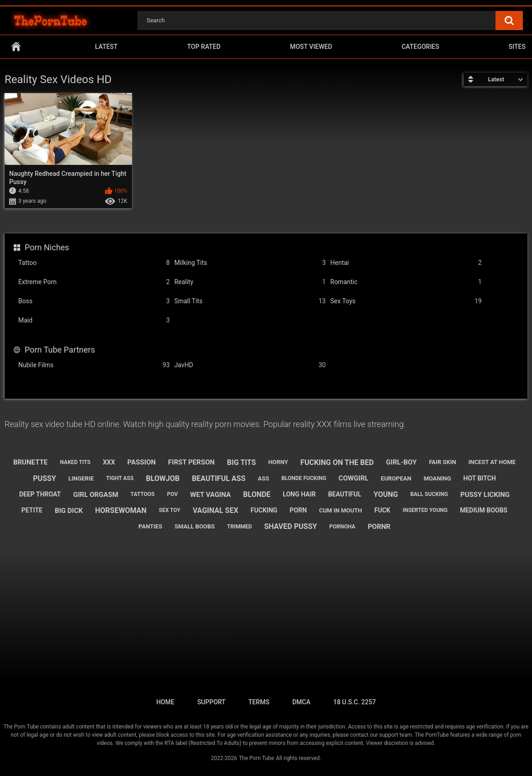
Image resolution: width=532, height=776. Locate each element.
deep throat (40, 494)
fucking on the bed (337, 462)
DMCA (301, 702)
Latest (106, 47)
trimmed (239, 527)
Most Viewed (311, 47)
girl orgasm (96, 495)
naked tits (75, 462)
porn (298, 510)
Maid (94, 320)
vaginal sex (216, 510)
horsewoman (121, 510)
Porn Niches (47, 247)
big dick (69, 511)
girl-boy (401, 462)
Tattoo (94, 263)
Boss (94, 301)
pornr (379, 527)
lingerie (81, 478)
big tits (241, 462)
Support (211, 702)
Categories (420, 47)
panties (150, 526)
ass (263, 478)
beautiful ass (219, 478)
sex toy (170, 510)
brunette (30, 462)
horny (278, 462)
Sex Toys (406, 301)
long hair (299, 494)
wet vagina (210, 495)
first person (191, 462)
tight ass (120, 478)
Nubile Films (94, 365)
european (396, 478)
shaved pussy (290, 526)
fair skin (442, 462)
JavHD (250, 365)
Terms (259, 702)
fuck (382, 510)
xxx (109, 462)
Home (16, 47)
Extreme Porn (94, 282)
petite (32, 510)
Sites (517, 47)
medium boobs (484, 510)
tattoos (143, 494)
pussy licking (485, 495)
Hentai (406, 263)
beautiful (345, 494)
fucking (264, 510)
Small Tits (250, 301)
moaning (437, 478)
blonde (257, 494)
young (386, 494)
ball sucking (429, 494)
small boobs (195, 526)
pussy (44, 478)
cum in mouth (341, 510)
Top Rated (204, 47)
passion (142, 462)
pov (173, 494)
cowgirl (353, 478)
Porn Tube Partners (60, 350)
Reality (250, 282)
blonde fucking (304, 478)
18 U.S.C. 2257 (355, 702)
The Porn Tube (256, 758)
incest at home (492, 462)
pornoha (342, 527)
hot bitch (480, 478)
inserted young (425, 510)
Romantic (406, 282)
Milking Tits (250, 263)
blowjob (163, 478)
